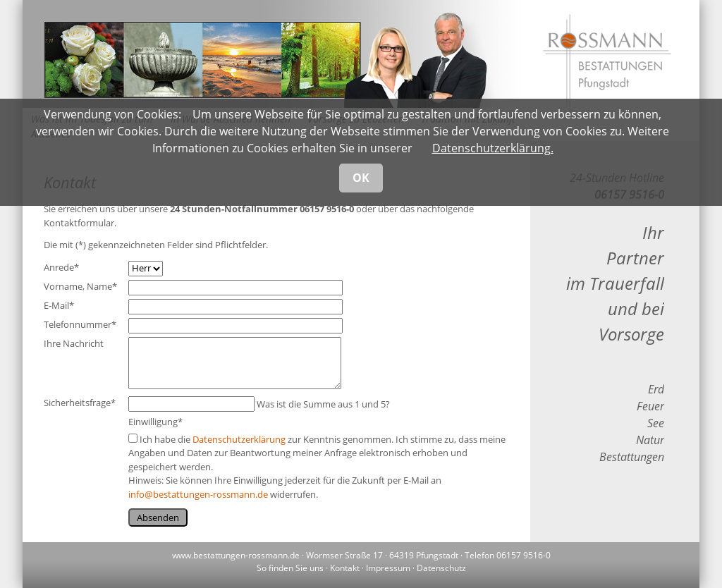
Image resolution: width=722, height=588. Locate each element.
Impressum (388, 568)
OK (361, 178)
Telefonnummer (80, 324)
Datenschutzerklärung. (493, 148)
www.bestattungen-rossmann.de (236, 555)
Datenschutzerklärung (239, 439)
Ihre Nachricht (74, 343)
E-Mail (59, 305)
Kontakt (345, 568)
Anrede (61, 267)
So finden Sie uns (290, 568)
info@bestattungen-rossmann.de (198, 494)
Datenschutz (441, 568)
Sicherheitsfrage (80, 403)
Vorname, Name (80, 286)
